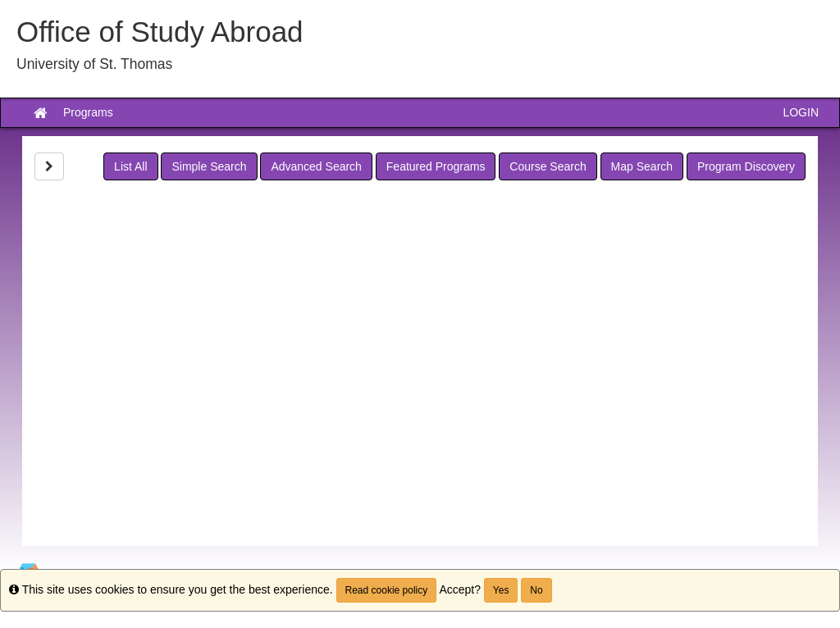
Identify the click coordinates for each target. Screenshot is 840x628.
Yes (501, 590)
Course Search (548, 166)
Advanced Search (316, 166)
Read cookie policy (387, 590)
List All (130, 166)
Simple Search (209, 166)
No (536, 590)
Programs (88, 112)
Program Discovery (746, 166)
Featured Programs (436, 166)
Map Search (642, 166)
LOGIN (801, 112)
